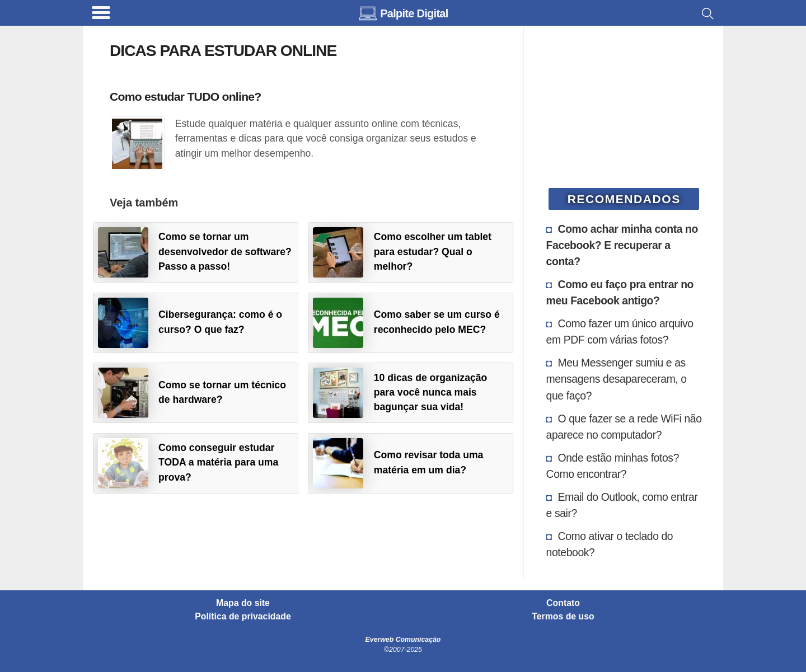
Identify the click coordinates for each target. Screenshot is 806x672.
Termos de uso (563, 617)
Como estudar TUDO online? (186, 97)
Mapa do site (243, 603)
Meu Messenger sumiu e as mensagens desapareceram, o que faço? (617, 379)
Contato (563, 603)
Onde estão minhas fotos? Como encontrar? (613, 466)
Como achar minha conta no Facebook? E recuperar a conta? (622, 245)
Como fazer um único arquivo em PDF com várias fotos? (620, 332)
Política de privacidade (243, 617)
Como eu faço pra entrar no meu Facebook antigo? (620, 292)
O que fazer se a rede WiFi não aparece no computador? (624, 427)
